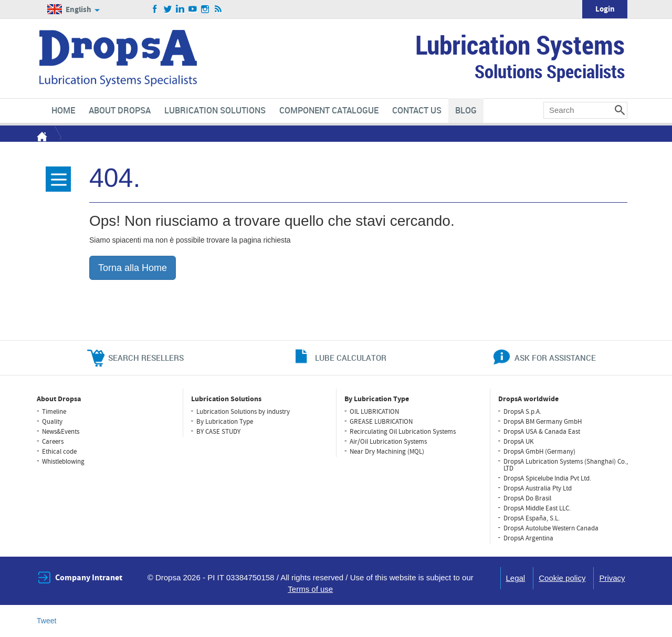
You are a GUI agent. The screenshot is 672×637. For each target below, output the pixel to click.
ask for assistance (555, 358)
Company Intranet (89, 578)
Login (605, 9)
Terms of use (310, 589)
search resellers (146, 358)
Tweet (46, 621)
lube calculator (351, 358)
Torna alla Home (133, 268)
